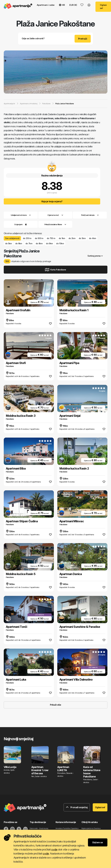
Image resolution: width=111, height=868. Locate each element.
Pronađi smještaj (77, 807)
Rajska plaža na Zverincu (91, 828)
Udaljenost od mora (21, 215)
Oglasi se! (100, 807)
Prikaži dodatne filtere (55, 224)
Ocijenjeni (18, 224)
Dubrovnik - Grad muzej (39, 828)
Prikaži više (55, 705)
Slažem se (98, 842)
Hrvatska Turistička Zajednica (67, 828)
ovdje (54, 850)
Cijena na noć (55, 215)
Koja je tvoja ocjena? (52, 201)
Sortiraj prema (95, 256)
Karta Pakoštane (56, 270)
